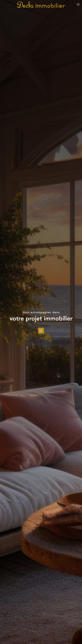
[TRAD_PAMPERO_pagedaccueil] (41, 8)
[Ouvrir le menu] (79, 5)
